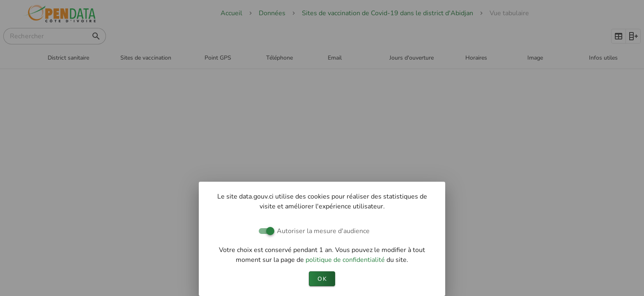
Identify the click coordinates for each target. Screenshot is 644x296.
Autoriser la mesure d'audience (323, 231)
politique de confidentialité (346, 260)
